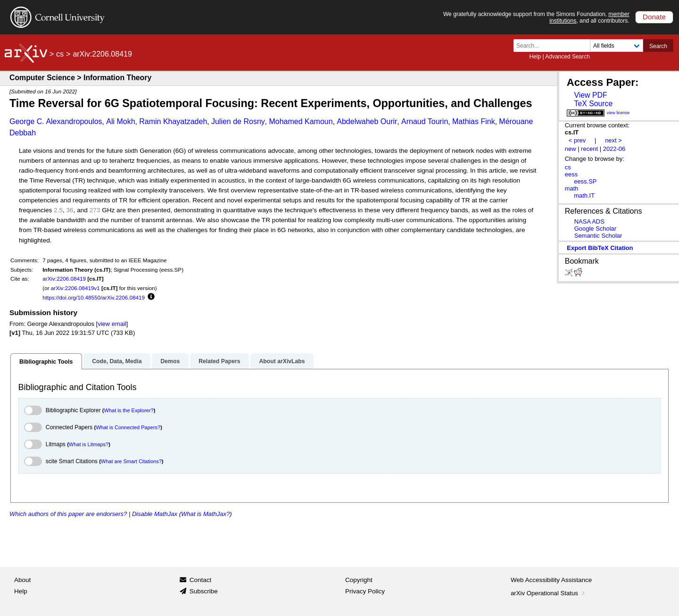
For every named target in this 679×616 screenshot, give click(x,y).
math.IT (584, 196)
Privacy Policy (365, 591)
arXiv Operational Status (549, 593)
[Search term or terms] (555, 46)
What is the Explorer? (129, 410)
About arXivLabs (282, 361)
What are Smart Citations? (131, 461)
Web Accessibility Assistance (551, 580)
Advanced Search (567, 57)
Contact (201, 580)
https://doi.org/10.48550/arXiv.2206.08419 (94, 297)
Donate (654, 17)
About (22, 580)
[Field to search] (617, 46)
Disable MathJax (155, 514)
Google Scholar (595, 229)
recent (589, 149)
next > (613, 140)
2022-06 (614, 149)
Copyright (359, 580)
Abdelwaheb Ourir (367, 121)
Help (535, 57)
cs (60, 54)
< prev (577, 140)
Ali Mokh (120, 121)
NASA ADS (589, 221)
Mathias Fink (474, 121)
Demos (170, 361)
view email (112, 324)
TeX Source (593, 104)
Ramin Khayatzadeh (173, 121)
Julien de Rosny (238, 121)
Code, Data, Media (117, 361)
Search (658, 46)
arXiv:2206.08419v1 (75, 288)
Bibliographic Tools (46, 362)
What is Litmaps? (89, 444)
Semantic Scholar (598, 236)
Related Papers (219, 361)
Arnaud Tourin (425, 121)
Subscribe (204, 591)
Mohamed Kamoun (301, 121)
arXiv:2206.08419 (64, 279)
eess (571, 174)
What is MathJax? (205, 514)
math (572, 188)
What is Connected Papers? (128, 427)
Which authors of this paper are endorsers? (68, 514)
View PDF (590, 95)
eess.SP (585, 181)
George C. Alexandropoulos (56, 121)
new (571, 149)
